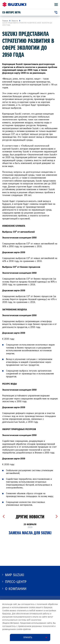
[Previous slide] (4, 517)
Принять (28, 637)
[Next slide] (56, 517)
